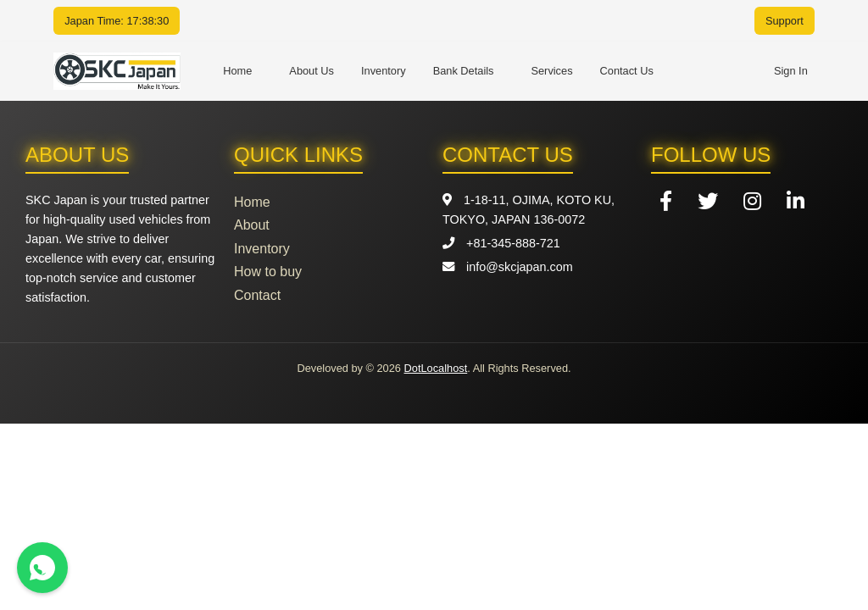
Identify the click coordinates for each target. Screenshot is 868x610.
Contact (257, 295)
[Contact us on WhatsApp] (42, 568)
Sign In (791, 71)
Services (551, 71)
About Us (312, 71)
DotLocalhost (436, 368)
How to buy (268, 272)
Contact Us (627, 71)
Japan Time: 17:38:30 (117, 21)
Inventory (384, 71)
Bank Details (464, 71)
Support (785, 21)
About (252, 225)
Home (237, 71)
